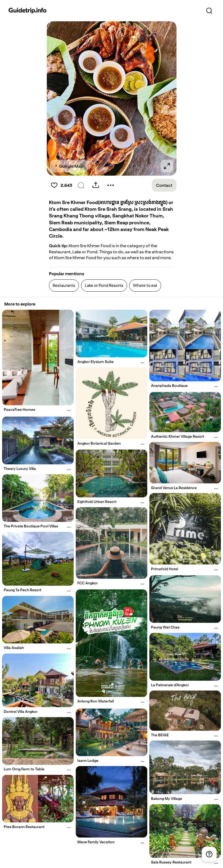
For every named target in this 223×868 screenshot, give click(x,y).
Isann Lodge (88, 760)
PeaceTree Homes (19, 410)
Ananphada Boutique (169, 386)
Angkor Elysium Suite (95, 362)
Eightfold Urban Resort (97, 502)
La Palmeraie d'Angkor (170, 685)
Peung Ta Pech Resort (22, 590)
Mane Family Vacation (96, 842)
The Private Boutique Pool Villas (31, 526)
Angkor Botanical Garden (99, 443)
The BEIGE (160, 735)
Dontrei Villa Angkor (21, 711)
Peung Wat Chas (165, 627)
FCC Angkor (88, 583)
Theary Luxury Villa (20, 469)
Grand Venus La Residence (174, 487)
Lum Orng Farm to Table (24, 769)
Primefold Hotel (165, 569)
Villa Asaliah (14, 648)
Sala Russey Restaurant (171, 862)
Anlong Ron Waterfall (96, 701)
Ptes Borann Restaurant (24, 827)
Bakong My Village (167, 798)
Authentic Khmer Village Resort (178, 436)
